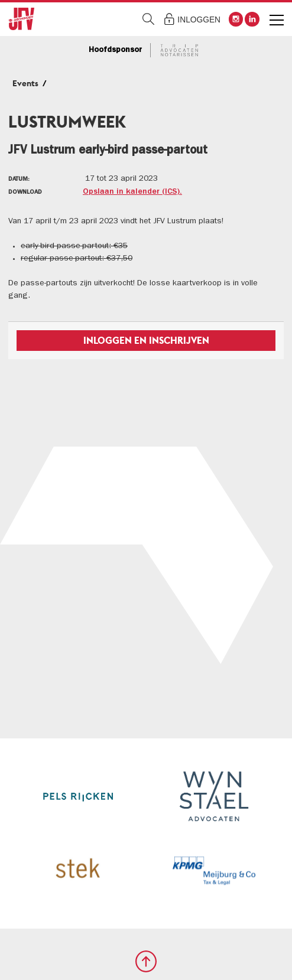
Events (25, 83)
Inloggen (199, 20)
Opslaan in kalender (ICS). (132, 192)
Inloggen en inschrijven (146, 341)
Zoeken (149, 19)
